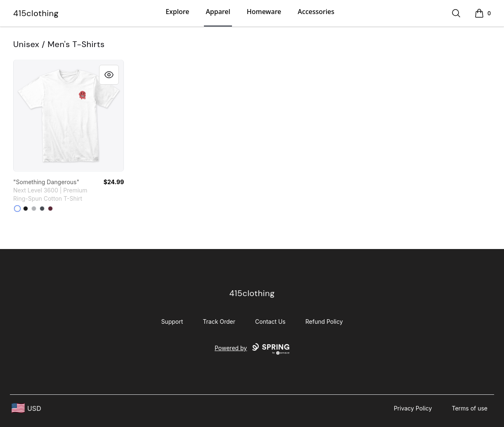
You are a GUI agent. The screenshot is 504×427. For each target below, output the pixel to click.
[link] (69, 116)
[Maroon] (50, 209)
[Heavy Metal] (42, 209)
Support (172, 321)
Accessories (316, 12)
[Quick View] (109, 75)
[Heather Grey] (34, 209)
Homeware (264, 12)
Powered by (252, 349)
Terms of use (470, 408)
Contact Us (270, 321)
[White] (17, 209)
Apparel (218, 12)
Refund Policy (324, 321)
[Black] (26, 209)
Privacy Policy (413, 408)
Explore (177, 12)
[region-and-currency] (26, 408)
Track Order (219, 321)
